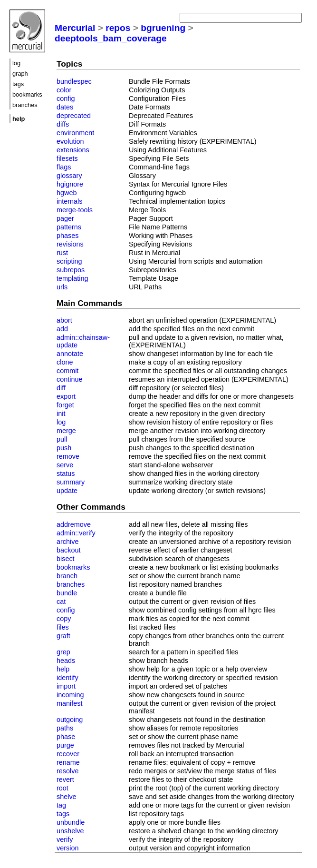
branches (25, 105)
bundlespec (74, 81)
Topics (69, 64)
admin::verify (76, 533)
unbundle (71, 822)
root (62, 788)
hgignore (70, 184)
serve (65, 465)
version (67, 848)
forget (65, 405)
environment (75, 133)
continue (69, 379)
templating (72, 278)
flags (64, 167)
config (66, 99)
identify (67, 678)
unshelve (70, 831)
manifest (69, 703)
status (66, 473)
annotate (70, 354)
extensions (73, 150)
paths (65, 728)
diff (61, 388)
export (66, 396)
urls (62, 287)
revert (65, 779)
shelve (67, 797)
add (62, 329)
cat (61, 602)
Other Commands (91, 507)
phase (66, 737)
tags (18, 84)
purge (65, 745)
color (64, 90)
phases (67, 236)
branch (67, 576)
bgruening (163, 28)
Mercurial (75, 28)
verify (65, 839)
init (61, 414)
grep (63, 652)
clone (65, 362)
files (63, 627)
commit (67, 371)
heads (66, 661)
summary (71, 482)
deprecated (74, 116)
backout (68, 550)
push (64, 448)
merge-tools (75, 210)
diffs (63, 124)
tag (61, 805)
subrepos (71, 270)
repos (118, 28)
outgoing (70, 720)
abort (64, 320)
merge (66, 431)
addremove (74, 524)
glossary (69, 176)
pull (62, 439)
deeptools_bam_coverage (111, 38)
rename (68, 762)
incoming (70, 695)
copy (64, 619)
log (16, 63)
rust (62, 253)
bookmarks (27, 94)
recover (68, 754)
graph (20, 74)
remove (68, 456)
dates (65, 107)
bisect (66, 559)
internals (69, 201)
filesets (67, 158)
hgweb (67, 193)
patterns (69, 227)
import (66, 686)
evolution (70, 141)
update (67, 491)
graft (63, 636)
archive (67, 542)
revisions (70, 244)
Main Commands (89, 303)
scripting (69, 261)
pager (65, 218)
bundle (67, 593)
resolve (67, 771)
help (63, 669)
